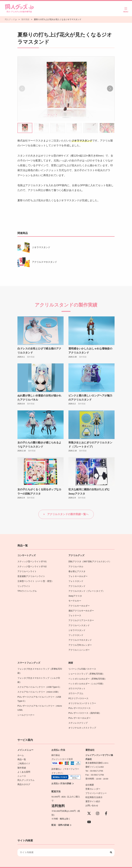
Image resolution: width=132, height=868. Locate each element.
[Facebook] (106, 805)
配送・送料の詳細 (60, 818)
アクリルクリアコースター (81, 618)
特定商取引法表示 (94, 790)
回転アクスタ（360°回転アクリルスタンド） (90, 561)
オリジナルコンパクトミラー (82, 698)
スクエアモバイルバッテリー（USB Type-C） (39, 682)
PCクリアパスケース (78, 693)
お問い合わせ (92, 797)
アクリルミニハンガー (79, 646)
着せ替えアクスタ (77, 571)
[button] (110, 89)
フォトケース (75, 613)
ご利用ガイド (24, 756)
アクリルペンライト (27, 571)
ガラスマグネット (77, 683)
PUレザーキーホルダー (79, 712)
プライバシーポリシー (96, 786)
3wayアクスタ (75, 594)
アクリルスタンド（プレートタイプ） (86, 590)
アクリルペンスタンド (79, 622)
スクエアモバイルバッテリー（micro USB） (38, 687)
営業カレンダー (93, 782)
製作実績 (31, 357)
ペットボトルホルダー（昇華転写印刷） (88, 674)
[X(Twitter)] (89, 805)
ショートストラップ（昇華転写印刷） (88, 669)
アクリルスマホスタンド (45, 262)
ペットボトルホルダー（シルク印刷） (86, 679)
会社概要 (90, 778)
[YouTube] (89, 814)
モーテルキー (75, 599)
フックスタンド (76, 632)
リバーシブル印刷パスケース (82, 665)
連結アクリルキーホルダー (81, 608)
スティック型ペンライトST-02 (32, 566)
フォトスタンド (76, 580)
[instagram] (98, 805)
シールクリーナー (26, 709)
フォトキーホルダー (78, 576)
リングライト (24, 585)
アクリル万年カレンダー (80, 641)
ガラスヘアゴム (76, 688)
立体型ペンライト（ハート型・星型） (36, 580)
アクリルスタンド (77, 585)
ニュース (22, 768)
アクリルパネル (76, 566)
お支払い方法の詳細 (61, 776)
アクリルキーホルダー (79, 604)
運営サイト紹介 (93, 794)
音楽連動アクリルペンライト (31, 576)
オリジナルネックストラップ (82, 721)
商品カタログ (24, 776)
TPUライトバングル (27, 590)
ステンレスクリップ (78, 716)
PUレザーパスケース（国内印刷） (85, 707)
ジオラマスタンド (41, 247)
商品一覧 (22, 752)
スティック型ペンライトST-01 (32, 561)
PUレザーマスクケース (79, 702)
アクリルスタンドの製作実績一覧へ (68, 514)
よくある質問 (24, 764)
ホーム (21, 748)
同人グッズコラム (26, 772)
